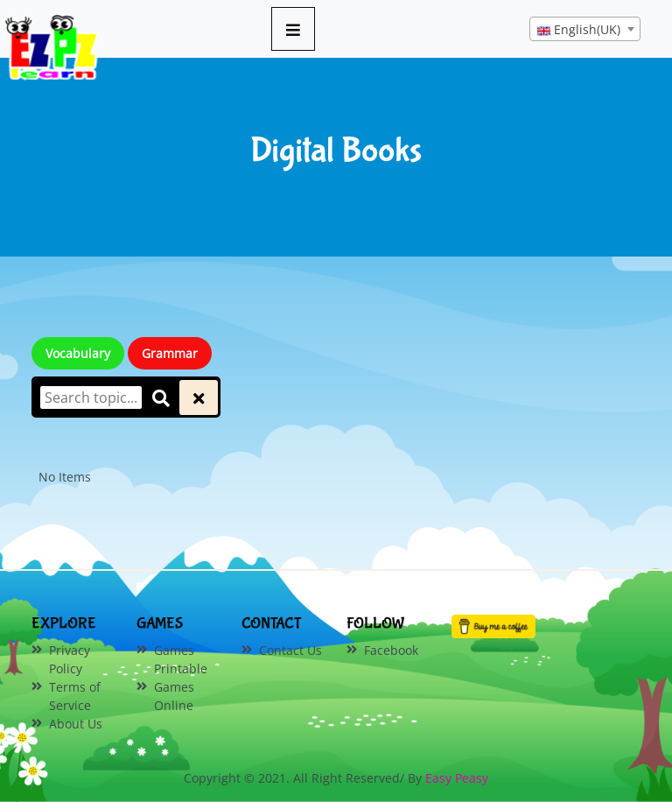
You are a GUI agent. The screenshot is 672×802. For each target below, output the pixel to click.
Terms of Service (75, 696)
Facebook (391, 650)
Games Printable (181, 659)
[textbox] (585, 30)
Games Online (174, 696)
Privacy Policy (70, 659)
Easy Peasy (457, 778)
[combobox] (585, 29)
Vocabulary (78, 353)
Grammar (170, 353)
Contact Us (290, 650)
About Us (76, 724)
